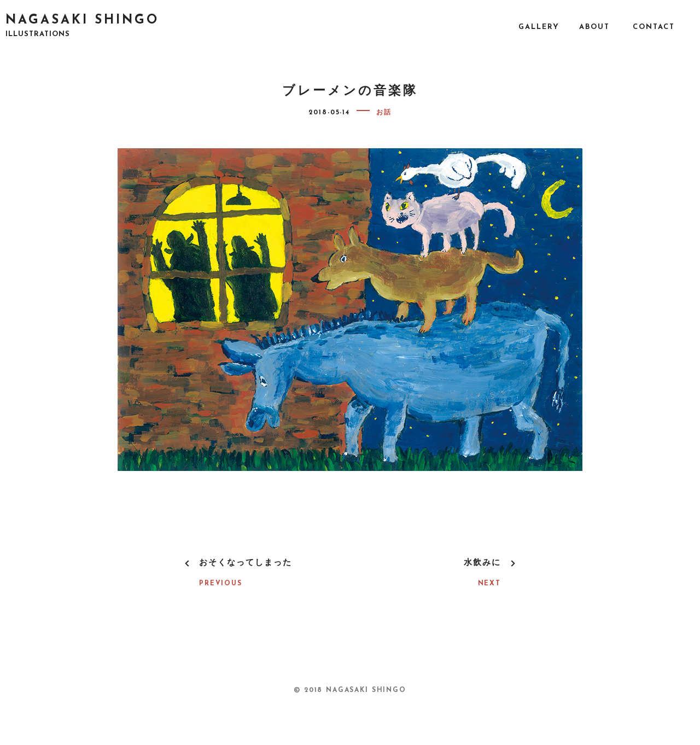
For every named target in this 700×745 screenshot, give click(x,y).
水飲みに (482, 563)
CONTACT (654, 27)
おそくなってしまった (246, 563)
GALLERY (539, 27)
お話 (384, 113)
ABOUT (594, 27)
